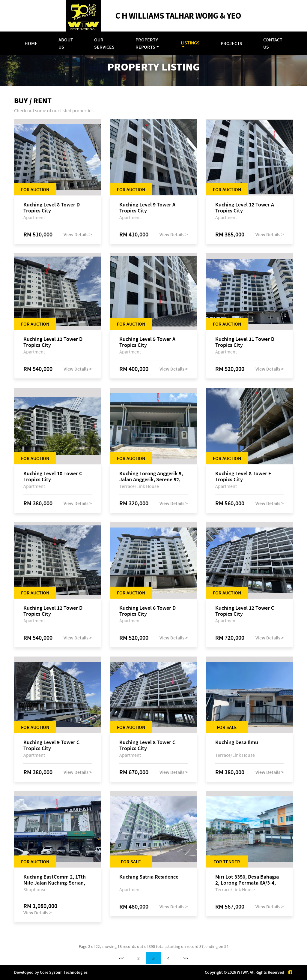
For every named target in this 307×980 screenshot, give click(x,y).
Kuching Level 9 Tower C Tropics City (51, 745)
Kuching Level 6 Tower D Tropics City (148, 611)
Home (31, 43)
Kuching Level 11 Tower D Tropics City (245, 342)
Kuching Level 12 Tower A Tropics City (245, 208)
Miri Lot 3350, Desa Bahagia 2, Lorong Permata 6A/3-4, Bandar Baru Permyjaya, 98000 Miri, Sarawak (247, 880)
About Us (66, 43)
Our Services (104, 43)
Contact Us (273, 43)
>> (186, 958)
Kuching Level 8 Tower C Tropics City (147, 745)
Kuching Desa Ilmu (237, 743)
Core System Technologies (64, 972)
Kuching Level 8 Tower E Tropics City (243, 476)
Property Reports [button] (147, 43)
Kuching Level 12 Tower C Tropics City (245, 611)
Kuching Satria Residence (149, 877)
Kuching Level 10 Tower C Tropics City (53, 476)
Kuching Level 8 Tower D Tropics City (52, 208)
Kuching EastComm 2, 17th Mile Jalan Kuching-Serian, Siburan (55, 880)
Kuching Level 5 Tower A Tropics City (147, 342)
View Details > (78, 234)
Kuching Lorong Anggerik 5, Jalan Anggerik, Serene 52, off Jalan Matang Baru (151, 476)
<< (121, 958)
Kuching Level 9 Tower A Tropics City (147, 208)
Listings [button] (190, 43)
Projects (231, 43)
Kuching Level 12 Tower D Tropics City (53, 342)
